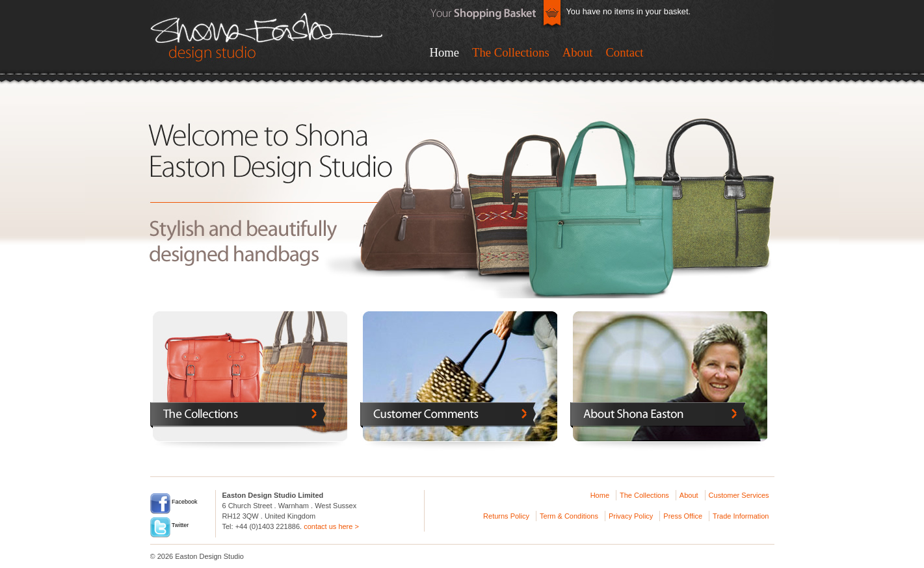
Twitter (170, 525)
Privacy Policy (631, 516)
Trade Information (741, 516)
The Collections (511, 52)
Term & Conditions (569, 516)
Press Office (683, 516)
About (578, 52)
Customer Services (739, 495)
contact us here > (331, 526)
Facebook (174, 502)
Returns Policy (506, 516)
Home (445, 52)
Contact (624, 52)
